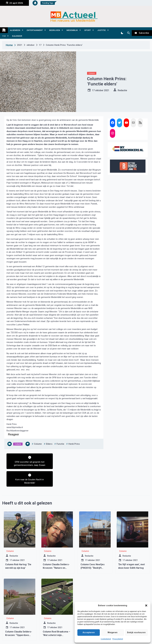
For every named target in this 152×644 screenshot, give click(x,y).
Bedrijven (55, 30)
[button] (146, 605)
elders (49, 444)
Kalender (17, 36)
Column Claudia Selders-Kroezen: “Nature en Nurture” (56, 550)
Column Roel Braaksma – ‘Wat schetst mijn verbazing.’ (56, 618)
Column (92, 73)
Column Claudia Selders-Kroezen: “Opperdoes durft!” (19, 618)
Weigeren (113, 632)
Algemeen (15, 30)
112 (4, 36)
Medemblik (72, 30)
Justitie (102, 30)
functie (60, 444)
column (38, 444)
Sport (88, 30)
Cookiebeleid (106, 639)
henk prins (74, 444)
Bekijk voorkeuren (136, 632)
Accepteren (89, 632)
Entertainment (35, 30)
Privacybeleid (118, 639)
